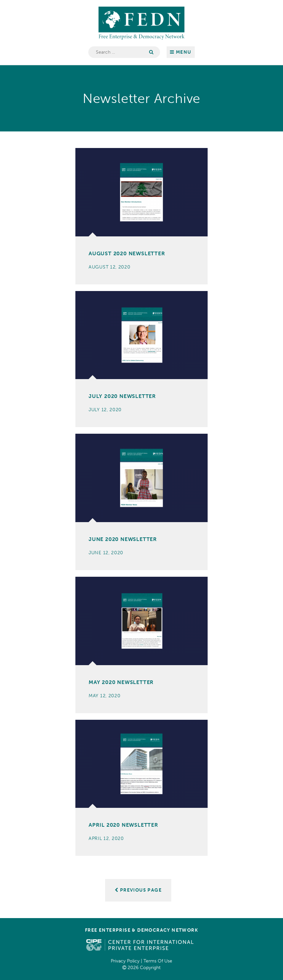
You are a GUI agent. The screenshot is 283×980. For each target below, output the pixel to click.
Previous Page (138, 890)
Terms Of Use (158, 961)
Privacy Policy (125, 961)
